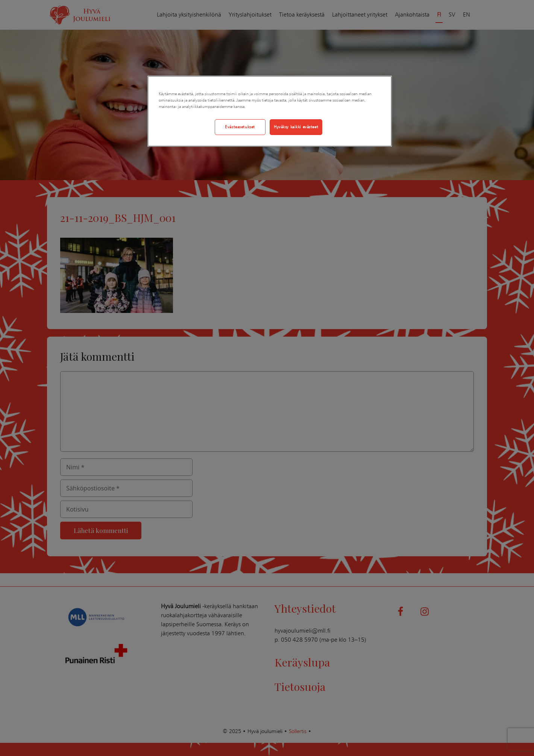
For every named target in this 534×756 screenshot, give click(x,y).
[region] (270, 111)
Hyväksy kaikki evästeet (296, 127)
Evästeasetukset (240, 127)
